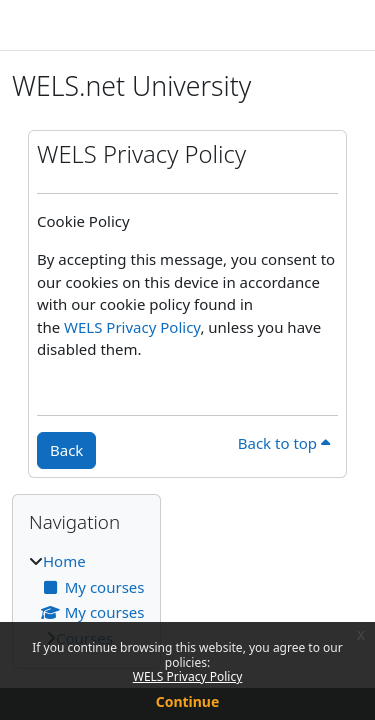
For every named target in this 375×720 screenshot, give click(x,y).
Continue (188, 701)
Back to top (284, 443)
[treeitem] (86, 599)
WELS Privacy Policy (188, 676)
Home (64, 561)
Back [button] (66, 450)
